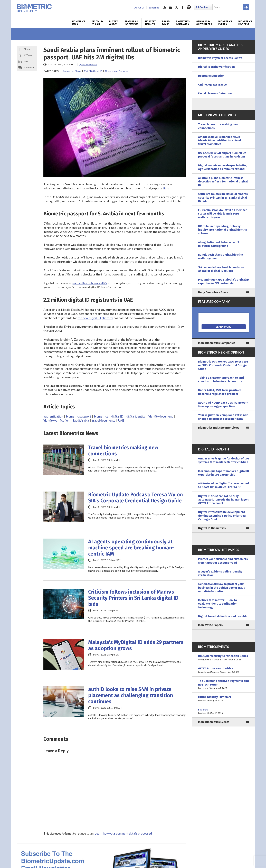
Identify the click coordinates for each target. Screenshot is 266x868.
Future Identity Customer (224, 699)
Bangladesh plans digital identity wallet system (221, 256)
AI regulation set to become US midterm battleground (219, 244)
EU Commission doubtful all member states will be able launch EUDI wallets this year (222, 214)
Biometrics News (78, 23)
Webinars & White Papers (204, 23)
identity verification (56, 420)
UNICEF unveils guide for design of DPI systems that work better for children (224, 460)
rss (164, 7)
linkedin (170, 7)
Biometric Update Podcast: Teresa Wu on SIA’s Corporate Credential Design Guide (136, 498)
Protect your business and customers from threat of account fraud (223, 561)
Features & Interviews (132, 23)
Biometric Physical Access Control (221, 58)
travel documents (104, 420)
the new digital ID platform (95, 318)
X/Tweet (28, 55)
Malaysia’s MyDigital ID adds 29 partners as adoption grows (136, 645)
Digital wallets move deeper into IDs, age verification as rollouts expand (223, 167)
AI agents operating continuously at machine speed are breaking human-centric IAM (131, 548)
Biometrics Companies (183, 23)
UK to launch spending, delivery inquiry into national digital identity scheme (223, 230)
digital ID (117, 416)
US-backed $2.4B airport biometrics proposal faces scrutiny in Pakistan (222, 155)
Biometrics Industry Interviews (219, 428)
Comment (29, 68)
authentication (53, 416)
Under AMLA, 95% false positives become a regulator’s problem (220, 392)
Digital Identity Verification (216, 67)
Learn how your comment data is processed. (124, 833)
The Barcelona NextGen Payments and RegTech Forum (224, 685)
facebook (183, 7)
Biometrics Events (225, 23)
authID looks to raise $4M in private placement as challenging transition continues (131, 695)
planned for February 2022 (90, 283)
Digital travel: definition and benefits (223, 616)
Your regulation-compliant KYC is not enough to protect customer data (223, 417)
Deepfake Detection (211, 76)
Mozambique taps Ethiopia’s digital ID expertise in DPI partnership (224, 281)
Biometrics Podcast (245, 23)
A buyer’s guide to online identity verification (220, 573)
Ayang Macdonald (88, 64)
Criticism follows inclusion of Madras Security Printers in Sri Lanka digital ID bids (133, 598)
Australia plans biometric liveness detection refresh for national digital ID (223, 182)
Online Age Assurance (212, 85)
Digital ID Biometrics (212, 528)
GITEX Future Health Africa (224, 670)
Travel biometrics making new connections (123, 451)
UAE (121, 420)
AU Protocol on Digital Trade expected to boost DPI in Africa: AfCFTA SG (224, 485)
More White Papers (210, 625)
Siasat (167, 188)
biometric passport (79, 416)
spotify (189, 7)
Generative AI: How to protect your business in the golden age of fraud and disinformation (222, 588)
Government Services (117, 71)
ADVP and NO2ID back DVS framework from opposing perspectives (223, 404)
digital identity (136, 416)
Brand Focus (166, 23)
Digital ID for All (97, 23)
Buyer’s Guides (114, 23)
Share (27, 49)
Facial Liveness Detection (215, 93)
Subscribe (154, 8)
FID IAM (224, 711)
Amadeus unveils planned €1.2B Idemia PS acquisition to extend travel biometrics (220, 141)
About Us (139, 8)
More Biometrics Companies (217, 343)
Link (26, 61)
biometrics (101, 416)
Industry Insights (150, 23)
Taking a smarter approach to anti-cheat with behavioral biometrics (222, 380)
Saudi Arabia (81, 420)
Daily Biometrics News (213, 292)
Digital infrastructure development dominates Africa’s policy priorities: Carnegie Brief (222, 516)
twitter (177, 7)
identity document (161, 416)
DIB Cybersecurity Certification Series (224, 658)
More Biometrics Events (214, 722)
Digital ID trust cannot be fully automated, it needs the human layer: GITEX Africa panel (223, 500)
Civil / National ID (93, 71)
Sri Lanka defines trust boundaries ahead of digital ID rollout (221, 269)
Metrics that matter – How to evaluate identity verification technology (218, 604)
